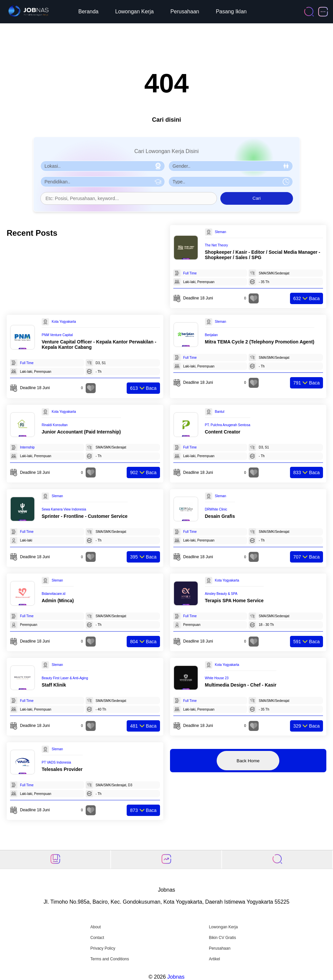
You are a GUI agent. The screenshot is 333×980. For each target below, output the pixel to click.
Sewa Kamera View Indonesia (64, 509)
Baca (306, 298)
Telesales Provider (62, 769)
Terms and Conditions (110, 959)
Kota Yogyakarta (64, 322)
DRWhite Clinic (216, 509)
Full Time (190, 273)
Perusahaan (185, 12)
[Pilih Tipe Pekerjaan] (231, 182)
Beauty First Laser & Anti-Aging (65, 678)
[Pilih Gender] (231, 166)
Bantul (220, 412)
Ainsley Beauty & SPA (221, 594)
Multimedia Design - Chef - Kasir (241, 685)
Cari (257, 198)
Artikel (214, 959)
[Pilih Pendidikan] (103, 182)
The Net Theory (216, 245)
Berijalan (211, 335)
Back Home (248, 761)
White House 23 (217, 678)
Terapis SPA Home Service (234, 601)
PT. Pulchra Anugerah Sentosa (228, 425)
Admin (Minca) (58, 601)
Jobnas (176, 977)
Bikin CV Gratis (222, 938)
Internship (27, 447)
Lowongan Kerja (135, 12)
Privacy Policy (103, 948)
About (95, 927)
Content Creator (223, 432)
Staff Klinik (54, 685)
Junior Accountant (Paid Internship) (81, 432)
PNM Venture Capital (57, 335)
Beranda (88, 12)
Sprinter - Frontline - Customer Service (85, 516)
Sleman (221, 232)
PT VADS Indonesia (56, 762)
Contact (97, 938)
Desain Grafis (220, 516)
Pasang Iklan (231, 12)
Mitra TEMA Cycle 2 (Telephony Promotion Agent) (260, 342)
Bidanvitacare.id (53, 594)
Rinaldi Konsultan (55, 425)
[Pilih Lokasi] (103, 166)
